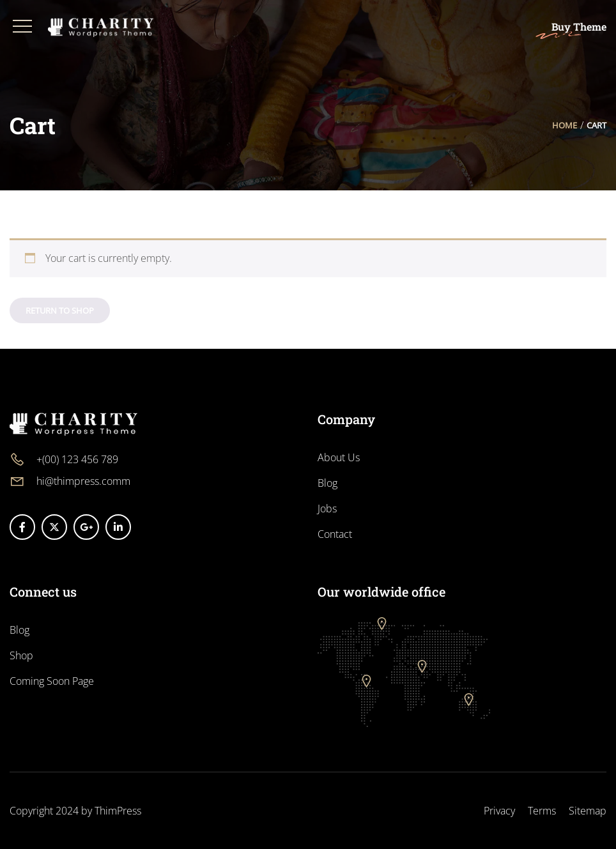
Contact (335, 534)
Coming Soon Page (52, 681)
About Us (339, 457)
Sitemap (588, 811)
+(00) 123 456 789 (77, 459)
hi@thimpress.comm (83, 481)
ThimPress (118, 811)
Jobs (327, 509)
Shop (21, 655)
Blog (327, 483)
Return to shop (60, 310)
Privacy (499, 811)
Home (565, 125)
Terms (542, 811)
